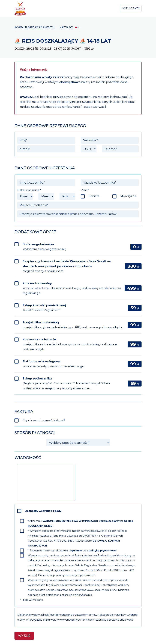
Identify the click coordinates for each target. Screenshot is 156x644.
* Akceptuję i (81, 523)
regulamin (75, 551)
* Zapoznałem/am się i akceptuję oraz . (72, 551)
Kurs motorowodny (72, 288)
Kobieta (94, 196)
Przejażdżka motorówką (72, 325)
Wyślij (24, 636)
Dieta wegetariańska (44, 247)
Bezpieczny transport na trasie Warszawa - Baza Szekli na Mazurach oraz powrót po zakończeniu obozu (67, 266)
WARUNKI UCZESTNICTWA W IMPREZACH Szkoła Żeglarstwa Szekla (88, 521)
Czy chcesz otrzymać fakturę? (44, 420)
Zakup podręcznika (66, 383)
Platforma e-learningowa (53, 364)
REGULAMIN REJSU (40, 526)
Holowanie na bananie (70, 344)
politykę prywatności (103, 551)
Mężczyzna (128, 196)
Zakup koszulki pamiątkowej (44, 308)
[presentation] (112, 471)
